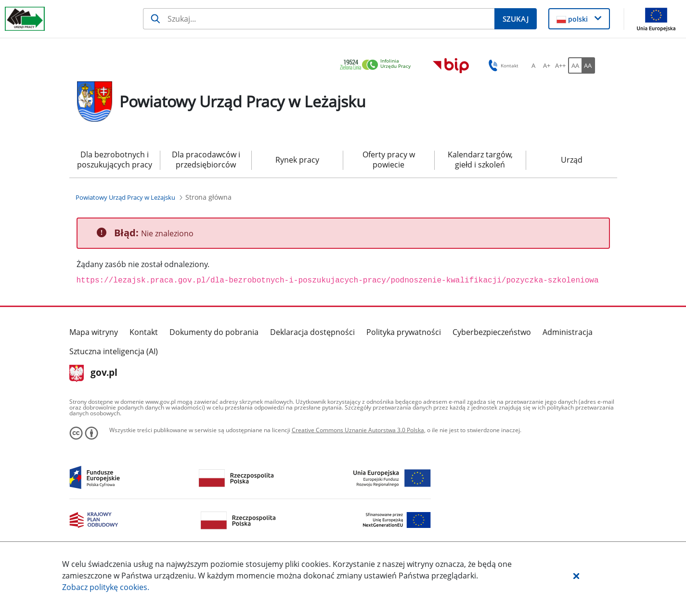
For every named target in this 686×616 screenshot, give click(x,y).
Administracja (568, 332)
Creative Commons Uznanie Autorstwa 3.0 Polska (358, 430)
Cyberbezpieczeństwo (492, 332)
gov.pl (94, 373)
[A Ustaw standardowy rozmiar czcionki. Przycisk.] (533, 65)
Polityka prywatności (404, 332)
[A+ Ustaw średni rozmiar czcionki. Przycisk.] (547, 65)
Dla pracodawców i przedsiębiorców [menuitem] (206, 160)
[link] (378, 65)
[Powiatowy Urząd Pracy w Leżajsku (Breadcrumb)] (125, 197)
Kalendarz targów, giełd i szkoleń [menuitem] (480, 160)
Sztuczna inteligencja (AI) (114, 351)
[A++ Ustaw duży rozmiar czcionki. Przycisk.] (560, 65)
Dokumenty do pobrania (214, 332)
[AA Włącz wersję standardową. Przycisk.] (575, 65)
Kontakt (144, 332)
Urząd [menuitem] (572, 160)
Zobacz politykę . (106, 587)
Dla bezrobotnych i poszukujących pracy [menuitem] (115, 160)
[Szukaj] (319, 19)
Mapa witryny (94, 332)
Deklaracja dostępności (312, 332)
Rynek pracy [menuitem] (297, 160)
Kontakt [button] (502, 65)
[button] (576, 576)
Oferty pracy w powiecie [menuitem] (389, 160)
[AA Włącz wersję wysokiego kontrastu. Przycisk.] (588, 65)
